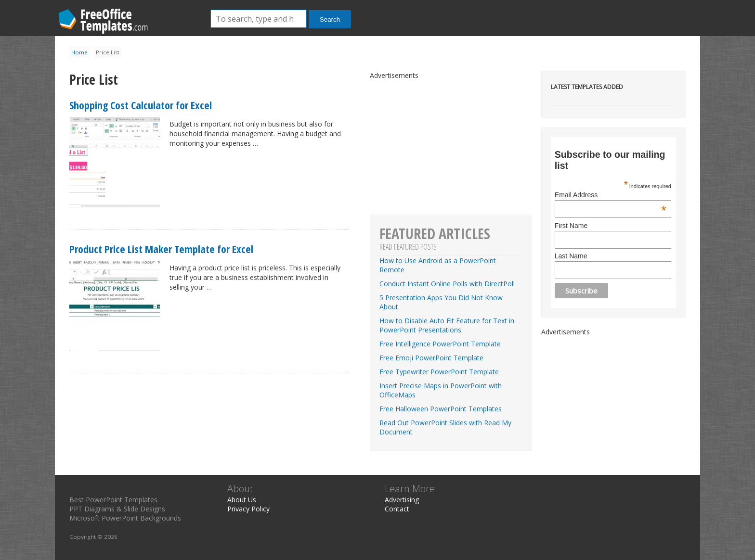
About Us (242, 500)
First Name (571, 226)
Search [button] (330, 19)
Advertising (402, 500)
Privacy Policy (248, 509)
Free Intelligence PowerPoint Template (440, 344)
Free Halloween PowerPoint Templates (441, 409)
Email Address (611, 195)
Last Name (571, 256)
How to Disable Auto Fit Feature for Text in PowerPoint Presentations (447, 325)
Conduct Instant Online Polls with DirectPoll (447, 284)
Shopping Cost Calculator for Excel (141, 105)
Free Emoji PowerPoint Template (431, 358)
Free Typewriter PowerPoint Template (439, 372)
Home (79, 52)
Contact (397, 509)
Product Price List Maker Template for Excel (161, 249)
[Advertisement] (613, 396)
